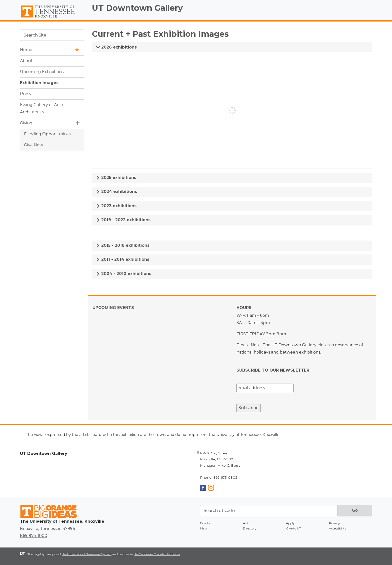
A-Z (246, 523)
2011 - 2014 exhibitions (123, 259)
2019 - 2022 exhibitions (123, 220)
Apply (290, 523)
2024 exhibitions (116, 192)
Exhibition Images (39, 83)
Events (205, 523)
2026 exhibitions (116, 47)
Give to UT (293, 528)
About (26, 61)
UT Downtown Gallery (137, 8)
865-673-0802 (225, 477)
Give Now (33, 145)
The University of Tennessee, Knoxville (52, 18)
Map (203, 528)
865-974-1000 (34, 536)
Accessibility (338, 528)
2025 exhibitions (116, 178)
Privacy (334, 523)
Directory (250, 528)
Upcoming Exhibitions (42, 72)
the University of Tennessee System (87, 554)
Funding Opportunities (47, 134)
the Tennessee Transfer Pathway (157, 554)
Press (25, 94)
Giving (26, 123)
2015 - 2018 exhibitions (123, 245)
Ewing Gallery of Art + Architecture (42, 108)
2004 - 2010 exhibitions (124, 274)
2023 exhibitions (116, 206)
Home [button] (49, 50)
